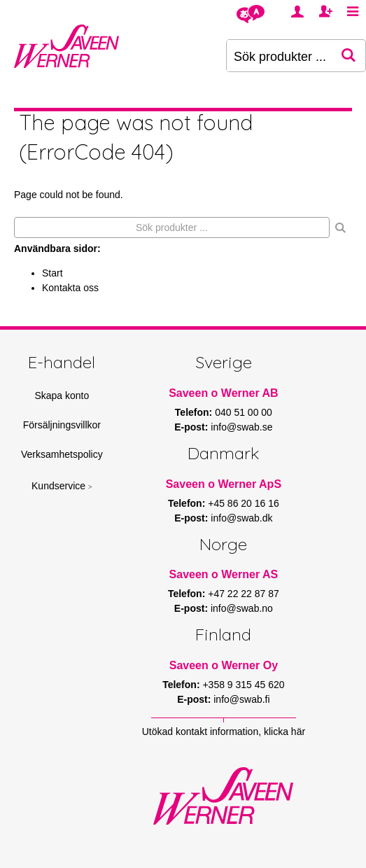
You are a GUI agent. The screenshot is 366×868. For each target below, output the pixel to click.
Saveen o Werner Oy (224, 665)
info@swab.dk (241, 518)
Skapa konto (62, 395)
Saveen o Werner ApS (224, 484)
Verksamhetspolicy (62, 454)
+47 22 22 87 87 (244, 594)
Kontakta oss (70, 288)
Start (52, 273)
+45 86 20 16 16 (244, 503)
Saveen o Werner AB (224, 393)
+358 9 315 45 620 (243, 685)
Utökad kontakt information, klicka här (224, 731)
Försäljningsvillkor (62, 425)
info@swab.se (241, 427)
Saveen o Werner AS (224, 574)
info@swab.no (242, 608)
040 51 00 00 (244, 412)
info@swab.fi (241, 699)
